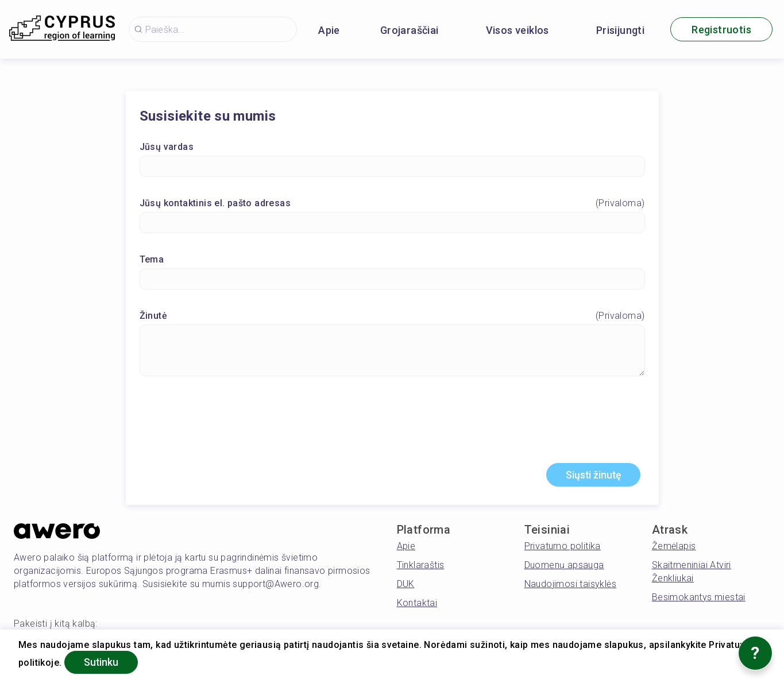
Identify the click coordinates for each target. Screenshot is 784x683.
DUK (406, 585)
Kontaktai (417, 604)
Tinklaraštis (421, 566)
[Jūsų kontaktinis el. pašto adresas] (392, 223)
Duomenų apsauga (564, 566)
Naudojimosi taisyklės (570, 585)
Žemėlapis (674, 547)
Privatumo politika (563, 547)
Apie (329, 30)
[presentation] (392, 425)
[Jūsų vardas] (392, 167)
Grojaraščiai (410, 30)
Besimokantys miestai (699, 598)
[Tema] (392, 279)
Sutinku (103, 662)
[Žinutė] (392, 351)
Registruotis (721, 30)
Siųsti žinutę (591, 476)
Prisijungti (620, 30)
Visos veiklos (517, 30)
